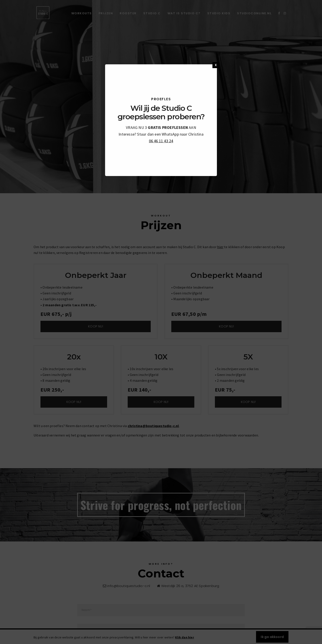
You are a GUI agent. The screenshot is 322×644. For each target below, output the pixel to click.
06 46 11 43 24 (161, 141)
